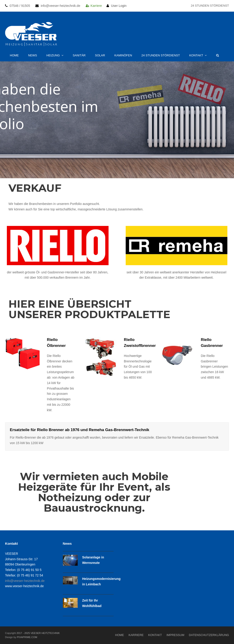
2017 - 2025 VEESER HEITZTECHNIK (38, 633)
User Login (119, 6)
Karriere (101, 6)
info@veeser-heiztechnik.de (25, 581)
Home (120, 635)
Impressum (175, 635)
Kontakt (155, 635)
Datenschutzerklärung (209, 635)
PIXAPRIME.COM (27, 637)
